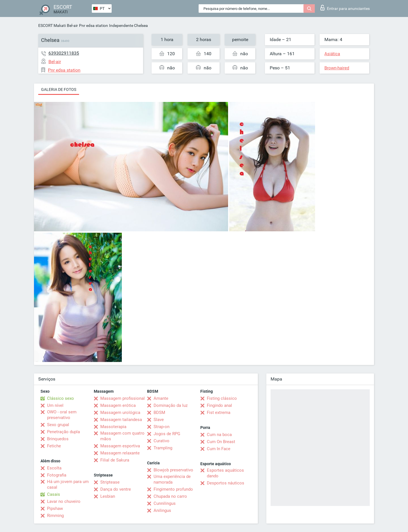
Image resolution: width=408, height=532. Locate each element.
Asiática (332, 54)
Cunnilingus (165, 503)
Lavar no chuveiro (64, 501)
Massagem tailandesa (121, 420)
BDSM (159, 413)
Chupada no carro (170, 496)
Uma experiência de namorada (172, 479)
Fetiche (54, 446)
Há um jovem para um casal (68, 484)
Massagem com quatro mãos (122, 436)
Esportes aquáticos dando (225, 473)
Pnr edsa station (93, 25)
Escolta (54, 468)
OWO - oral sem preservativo (62, 415)
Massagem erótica (118, 405)
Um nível (55, 405)
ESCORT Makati (52, 25)
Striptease (110, 482)
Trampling (163, 448)
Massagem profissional (123, 398)
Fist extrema (219, 413)
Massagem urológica (120, 413)
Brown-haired (337, 68)
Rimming (55, 516)
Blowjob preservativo (173, 470)
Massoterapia (113, 427)
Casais (54, 494)
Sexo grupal (58, 425)
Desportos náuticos (226, 483)
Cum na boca (219, 435)
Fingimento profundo (173, 489)
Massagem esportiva (120, 446)
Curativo (161, 441)
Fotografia (57, 475)
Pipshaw (55, 509)
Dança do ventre (116, 489)
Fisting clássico (222, 398)
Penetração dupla (63, 432)
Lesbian (108, 496)
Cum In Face (219, 449)
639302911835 (64, 53)
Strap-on (161, 427)
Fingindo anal (219, 405)
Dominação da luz (171, 405)
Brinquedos (58, 439)
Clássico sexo (60, 398)
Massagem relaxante (120, 453)
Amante (161, 398)
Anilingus (162, 510)
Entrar (345, 8)
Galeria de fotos (59, 89)
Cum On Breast (221, 442)
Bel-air (72, 25)
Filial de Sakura (115, 460)
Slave (159, 420)
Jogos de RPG (167, 434)
